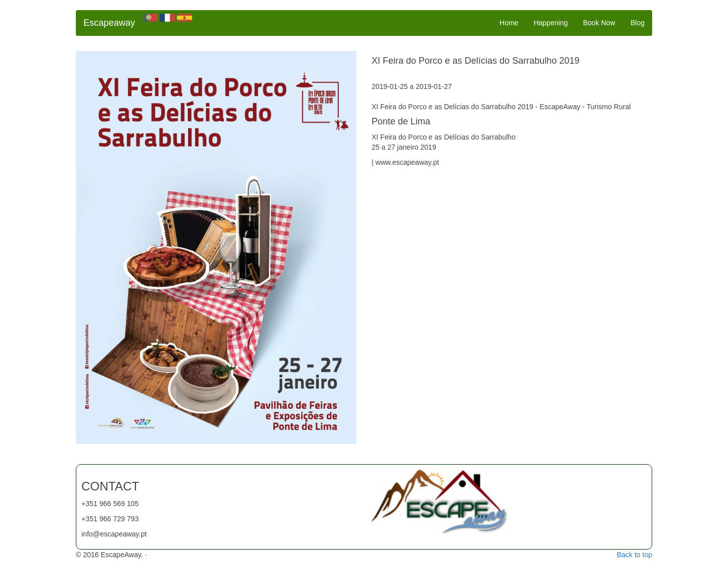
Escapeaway (109, 23)
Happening (551, 23)
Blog (638, 23)
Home (509, 23)
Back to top (634, 555)
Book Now (599, 23)
